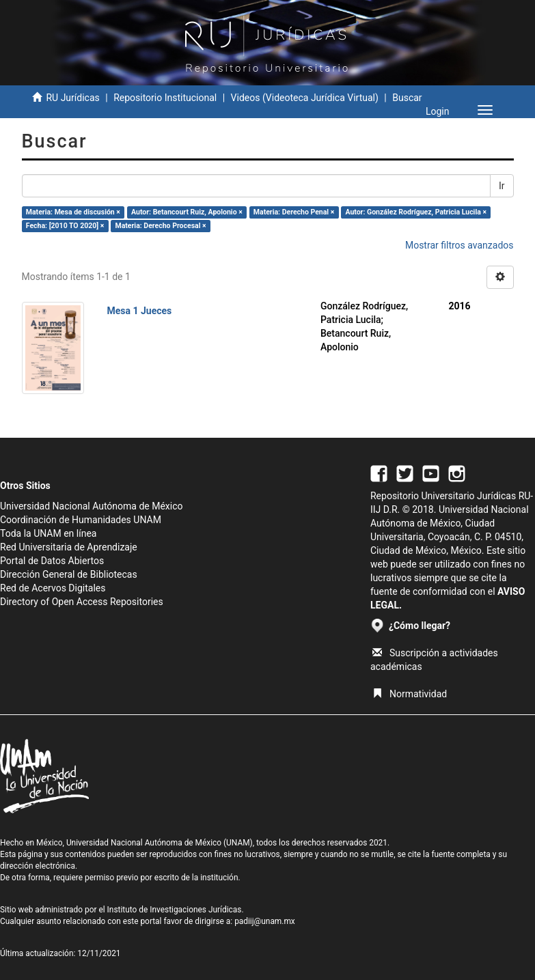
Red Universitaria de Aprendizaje (69, 547)
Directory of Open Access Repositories (82, 602)
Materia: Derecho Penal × (294, 212)
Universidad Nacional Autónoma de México (92, 506)
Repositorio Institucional (165, 98)
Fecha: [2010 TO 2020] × (65, 226)
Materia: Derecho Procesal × (160, 226)
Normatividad (410, 694)
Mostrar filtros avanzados (459, 245)
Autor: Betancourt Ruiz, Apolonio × (187, 212)
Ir (502, 186)
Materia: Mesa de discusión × (73, 212)
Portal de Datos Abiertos (52, 561)
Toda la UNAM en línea (48, 533)
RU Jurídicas (72, 98)
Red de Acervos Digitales (53, 588)
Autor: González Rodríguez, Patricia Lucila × (416, 212)
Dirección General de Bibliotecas (69, 574)
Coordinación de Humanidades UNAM (81, 520)
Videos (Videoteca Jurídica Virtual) (305, 98)
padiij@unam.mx (265, 921)
